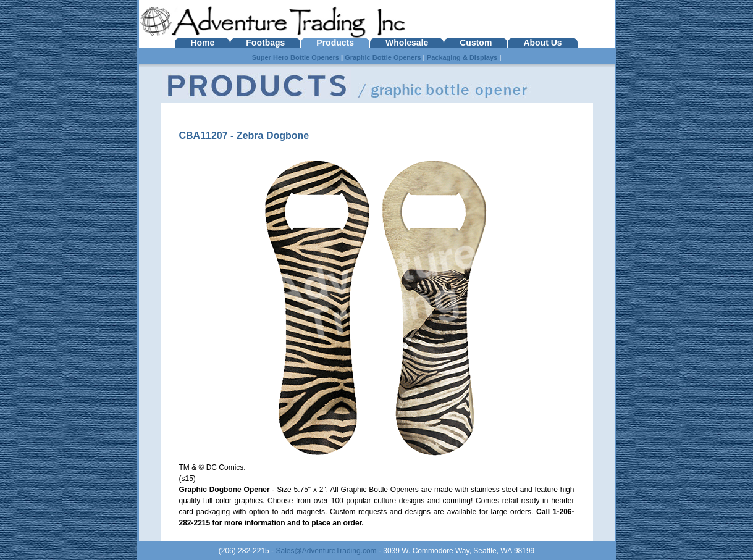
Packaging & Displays (462, 57)
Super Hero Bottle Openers (296, 57)
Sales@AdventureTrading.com (326, 551)
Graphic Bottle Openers (383, 57)
